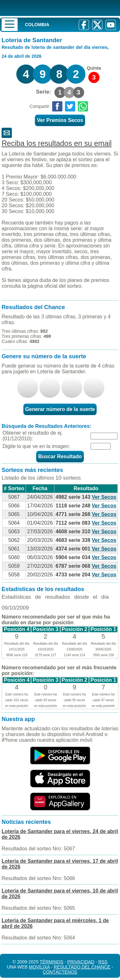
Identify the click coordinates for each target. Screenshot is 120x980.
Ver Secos (104, 497)
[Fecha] (104, 436)
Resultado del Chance (82, 967)
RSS (103, 962)
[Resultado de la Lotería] (53, 8)
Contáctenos (60, 972)
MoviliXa (39, 967)
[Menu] (10, 25)
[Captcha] (101, 446)
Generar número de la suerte (60, 409)
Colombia (37, 25)
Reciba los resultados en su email (57, 143)
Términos (52, 962)
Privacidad (81, 962)
